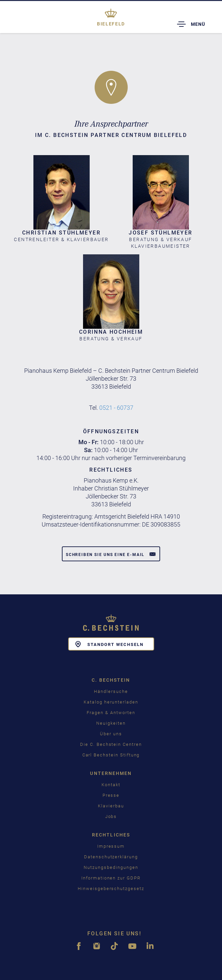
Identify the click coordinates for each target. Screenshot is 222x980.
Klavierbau (111, 806)
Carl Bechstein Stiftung (111, 755)
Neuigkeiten (111, 723)
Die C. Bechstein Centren (111, 744)
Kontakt (111, 785)
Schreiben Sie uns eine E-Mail (111, 554)
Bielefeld (111, 24)
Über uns (111, 734)
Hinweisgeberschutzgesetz (111, 889)
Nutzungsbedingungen (111, 867)
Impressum (111, 846)
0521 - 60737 (116, 408)
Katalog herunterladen (111, 702)
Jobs (111, 816)
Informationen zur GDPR (111, 878)
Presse (111, 795)
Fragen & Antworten (111, 713)
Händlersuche (111, 691)
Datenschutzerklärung (111, 857)
